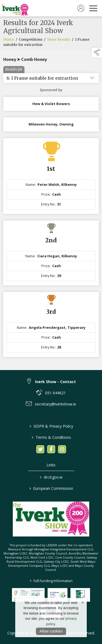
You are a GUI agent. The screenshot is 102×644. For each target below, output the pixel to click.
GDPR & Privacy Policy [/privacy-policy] (51, 426)
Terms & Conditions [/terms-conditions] (51, 437)
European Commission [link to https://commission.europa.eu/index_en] (51, 488)
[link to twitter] (40, 449)
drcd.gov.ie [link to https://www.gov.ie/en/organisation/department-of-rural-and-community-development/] (51, 477)
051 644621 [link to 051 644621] (55, 393)
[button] (97, 53)
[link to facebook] (51, 449)
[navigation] (93, 8)
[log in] (81, 8)
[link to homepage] (15, 8)
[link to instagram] (62, 449)
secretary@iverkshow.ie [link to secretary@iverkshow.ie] (55, 404)
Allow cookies (51, 631)
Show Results (59, 40)
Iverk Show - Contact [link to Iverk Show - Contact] (55, 382)
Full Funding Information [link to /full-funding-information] (51, 581)
